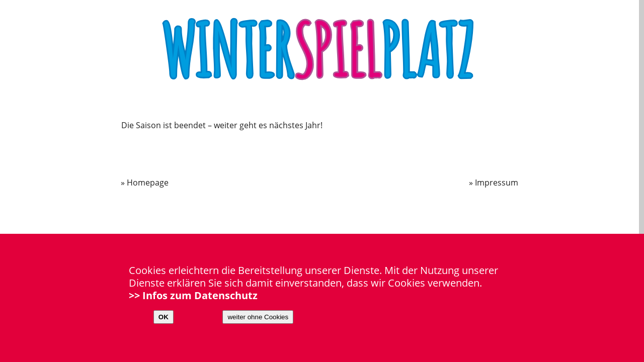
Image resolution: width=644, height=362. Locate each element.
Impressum (497, 183)
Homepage (148, 183)
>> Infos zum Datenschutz (193, 295)
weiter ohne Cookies (258, 317)
